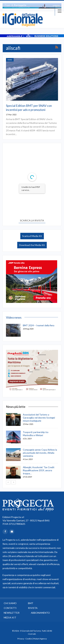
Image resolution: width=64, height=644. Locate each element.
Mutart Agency (40, 639)
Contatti (10, 608)
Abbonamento (40, 613)
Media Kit (10, 617)
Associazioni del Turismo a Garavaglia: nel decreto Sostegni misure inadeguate (39, 418)
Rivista (33, 608)
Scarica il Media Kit (32, 236)
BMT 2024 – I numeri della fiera (39, 325)
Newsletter (12, 613)
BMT (31, 603)
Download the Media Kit (32, 245)
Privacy (21, 639)
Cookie (29, 639)
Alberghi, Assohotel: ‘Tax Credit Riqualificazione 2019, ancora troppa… (39, 470)
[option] (32, 6)
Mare (10, 60)
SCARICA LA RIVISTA (32, 220)
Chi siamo (10, 603)
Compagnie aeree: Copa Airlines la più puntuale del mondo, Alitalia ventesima (40, 453)
